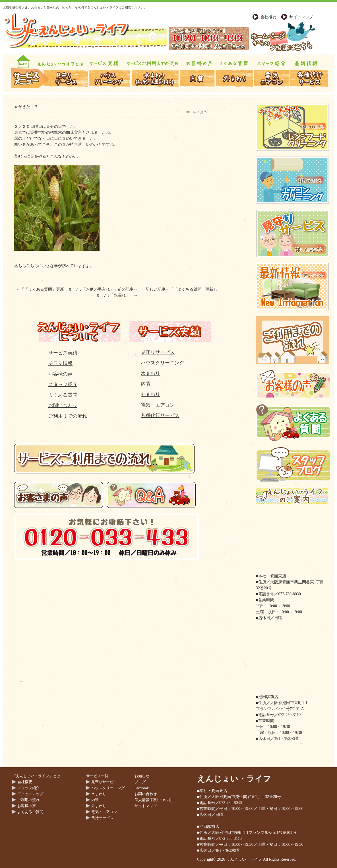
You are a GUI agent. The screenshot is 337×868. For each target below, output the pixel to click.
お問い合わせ (63, 406)
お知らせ (142, 776)
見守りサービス (158, 352)
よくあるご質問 (30, 812)
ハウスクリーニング (163, 363)
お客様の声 (60, 374)
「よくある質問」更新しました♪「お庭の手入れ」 (69, 289)
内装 (146, 384)
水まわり (150, 373)
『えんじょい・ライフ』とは (36, 776)
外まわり (150, 394)
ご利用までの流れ (68, 416)
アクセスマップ (30, 794)
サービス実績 (63, 353)
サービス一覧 (97, 776)
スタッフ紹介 (63, 384)
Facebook (142, 788)
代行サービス (102, 818)
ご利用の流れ (28, 800)
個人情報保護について (153, 800)
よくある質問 (63, 395)
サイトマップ (301, 17)
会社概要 (268, 17)
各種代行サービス (160, 415)
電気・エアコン (158, 405)
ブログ (140, 782)
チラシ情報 (60, 363)
